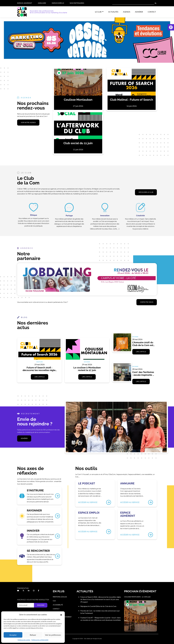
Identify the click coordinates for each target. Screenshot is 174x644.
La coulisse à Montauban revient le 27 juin (87, 369)
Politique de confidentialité (40, 640)
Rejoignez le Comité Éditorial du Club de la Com (98, 606)
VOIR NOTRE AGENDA (28, 123)
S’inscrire (41, 605)
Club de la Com (23, 588)
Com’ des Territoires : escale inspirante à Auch (143, 374)
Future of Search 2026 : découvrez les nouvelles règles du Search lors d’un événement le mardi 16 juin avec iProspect (40, 369)
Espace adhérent (25, 3)
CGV (54, 601)
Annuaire (42, 3)
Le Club (98, 12)
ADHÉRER (24, 438)
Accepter (13, 635)
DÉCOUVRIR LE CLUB (146, 192)
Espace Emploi (58, 3)
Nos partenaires (77, 3)
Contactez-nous (147, 302)
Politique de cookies (24, 640)
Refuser (33, 635)
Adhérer (139, 12)
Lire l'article (40, 377)
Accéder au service (88, 502)
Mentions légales (60, 597)
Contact (152, 12)
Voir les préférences (53, 635)
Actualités (113, 12)
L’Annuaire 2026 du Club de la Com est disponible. (143, 344)
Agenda (127, 12)
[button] (171, 27)
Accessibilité (58, 605)
